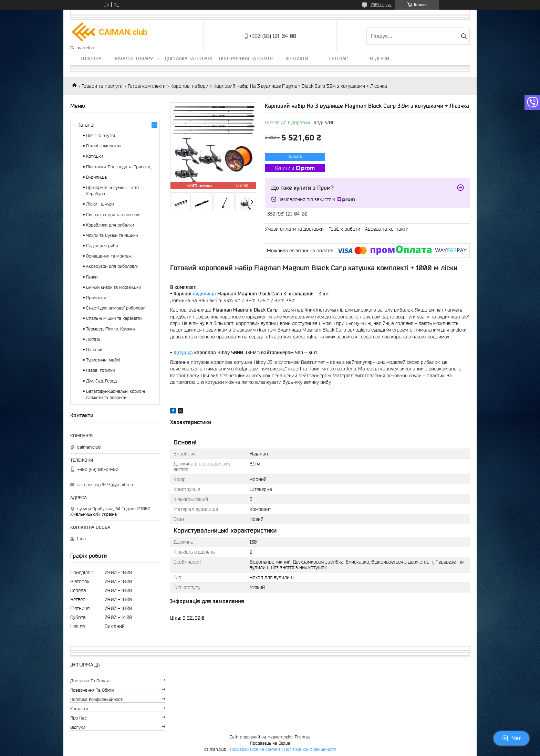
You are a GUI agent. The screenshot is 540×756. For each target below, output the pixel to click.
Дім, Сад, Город (101, 381)
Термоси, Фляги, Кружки (110, 329)
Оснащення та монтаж (109, 256)
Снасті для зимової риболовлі (116, 308)
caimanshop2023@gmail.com (106, 485)
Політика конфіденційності (97, 699)
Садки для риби (102, 246)
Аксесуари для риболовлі (112, 266)
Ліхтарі (93, 339)
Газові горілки (100, 370)
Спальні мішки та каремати (114, 318)
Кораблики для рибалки (110, 225)
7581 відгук (381, 5)
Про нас (338, 59)
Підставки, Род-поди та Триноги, (118, 167)
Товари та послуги (102, 86)
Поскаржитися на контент (255, 749)
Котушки (95, 156)
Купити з (295, 168)
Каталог (86, 125)
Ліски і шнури (100, 204)
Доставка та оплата (188, 59)
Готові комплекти (147, 86)
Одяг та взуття (101, 135)
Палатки (94, 350)
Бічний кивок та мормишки (113, 287)
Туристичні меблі (103, 360)
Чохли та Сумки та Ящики (112, 235)
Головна (91, 59)
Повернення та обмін (246, 59)
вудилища (204, 294)
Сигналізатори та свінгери (113, 215)
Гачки (92, 277)
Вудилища (96, 177)
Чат (511, 738)
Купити (295, 157)
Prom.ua (303, 737)
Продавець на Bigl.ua (270, 743)
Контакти (297, 59)
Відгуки (380, 59)
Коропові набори (189, 86)
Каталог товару (134, 59)
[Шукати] (464, 36)
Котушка (183, 353)
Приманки (96, 298)
